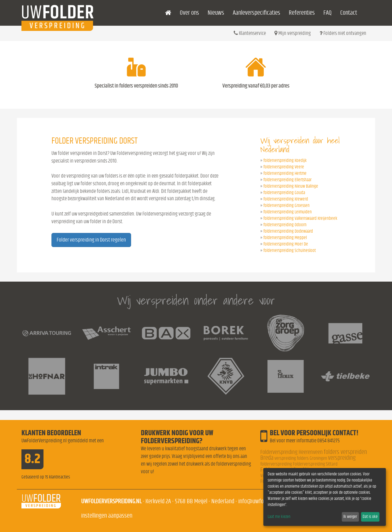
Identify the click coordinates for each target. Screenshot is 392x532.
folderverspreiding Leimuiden (288, 212)
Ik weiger (350, 517)
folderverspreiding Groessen (286, 206)
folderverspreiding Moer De (286, 244)
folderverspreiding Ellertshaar (287, 180)
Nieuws (216, 13)
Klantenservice (250, 33)
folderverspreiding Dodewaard (288, 231)
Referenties (302, 13)
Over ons (189, 13)
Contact (349, 13)
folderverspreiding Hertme (285, 173)
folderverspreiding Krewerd (286, 199)
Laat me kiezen (279, 517)
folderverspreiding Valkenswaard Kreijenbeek (300, 218)
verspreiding (342, 458)
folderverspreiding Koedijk (285, 161)
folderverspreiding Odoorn (285, 225)
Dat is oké (370, 517)
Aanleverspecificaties (256, 13)
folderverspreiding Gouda (284, 193)
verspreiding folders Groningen (301, 458)
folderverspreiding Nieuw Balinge (291, 186)
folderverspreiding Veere (284, 167)
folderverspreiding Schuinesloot (290, 251)
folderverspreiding (276, 464)
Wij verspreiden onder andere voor (196, 300)
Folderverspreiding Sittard (315, 464)
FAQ (328, 13)
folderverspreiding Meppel (285, 238)
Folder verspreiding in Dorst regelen (91, 240)
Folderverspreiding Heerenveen (292, 452)
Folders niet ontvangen (343, 33)
